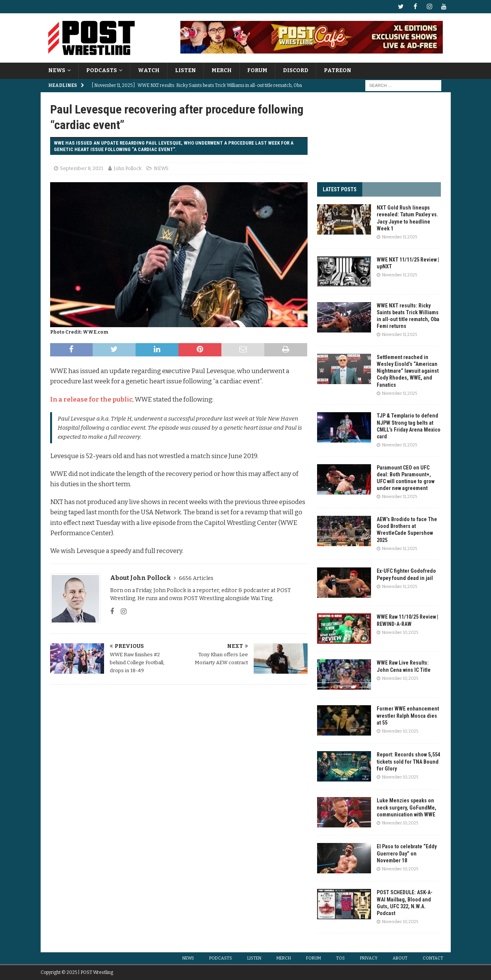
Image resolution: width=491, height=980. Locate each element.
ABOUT (400, 958)
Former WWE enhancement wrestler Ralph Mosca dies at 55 (408, 715)
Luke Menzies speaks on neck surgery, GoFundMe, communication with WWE (407, 807)
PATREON (338, 70)
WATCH (149, 70)
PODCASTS (102, 70)
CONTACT (433, 958)
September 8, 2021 (82, 168)
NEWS (57, 70)
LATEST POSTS (340, 189)
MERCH (222, 70)
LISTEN (186, 70)
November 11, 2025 (399, 237)
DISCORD (296, 70)
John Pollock (128, 168)
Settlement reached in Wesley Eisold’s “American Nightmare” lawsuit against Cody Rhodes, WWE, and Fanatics (408, 371)
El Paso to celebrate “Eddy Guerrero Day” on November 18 (407, 853)
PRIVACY (369, 958)
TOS (340, 958)
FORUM (257, 70)
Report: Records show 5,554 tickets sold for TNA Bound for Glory (408, 761)
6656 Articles (196, 578)
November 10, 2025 (400, 633)
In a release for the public (91, 399)
